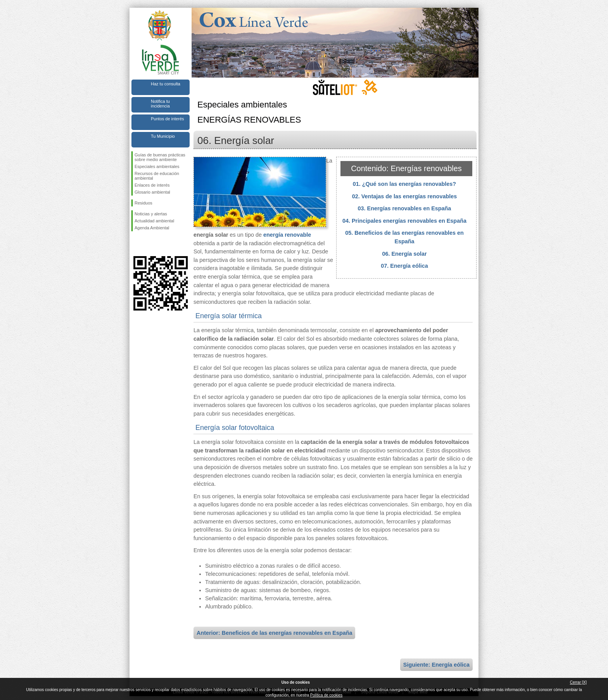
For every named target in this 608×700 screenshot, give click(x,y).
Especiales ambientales (157, 166)
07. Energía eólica (404, 266)
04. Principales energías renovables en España (404, 221)
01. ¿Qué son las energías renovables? (404, 184)
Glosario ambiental (152, 192)
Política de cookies (326, 695)
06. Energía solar (404, 254)
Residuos (143, 203)
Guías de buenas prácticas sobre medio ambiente (160, 157)
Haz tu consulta (166, 84)
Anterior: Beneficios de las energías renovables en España (274, 633)
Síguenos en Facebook (136, 244)
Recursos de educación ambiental (157, 176)
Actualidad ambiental (154, 221)
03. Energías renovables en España (405, 208)
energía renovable (287, 235)
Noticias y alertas (151, 214)
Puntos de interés (168, 119)
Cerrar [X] (578, 682)
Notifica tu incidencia (160, 104)
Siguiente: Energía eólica (436, 665)
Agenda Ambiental (152, 228)
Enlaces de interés (152, 185)
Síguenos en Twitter (149, 244)
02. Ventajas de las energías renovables (404, 196)
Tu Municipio (163, 136)
